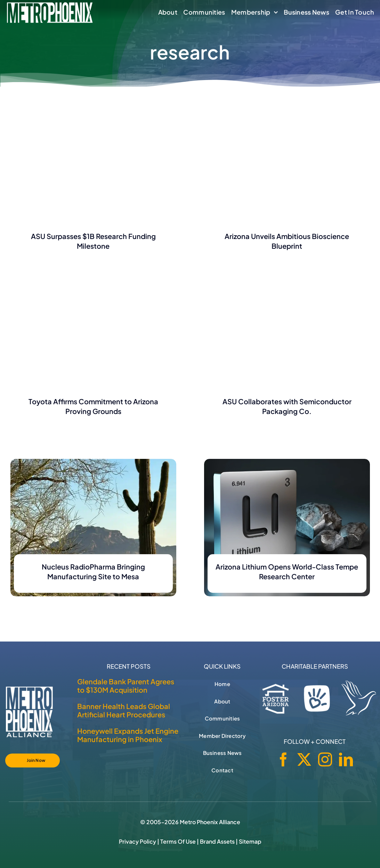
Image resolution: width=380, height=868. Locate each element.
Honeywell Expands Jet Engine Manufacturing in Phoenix (128, 735)
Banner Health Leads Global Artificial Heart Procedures (124, 710)
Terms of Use (178, 841)
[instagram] (325, 759)
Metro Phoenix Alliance (210, 822)
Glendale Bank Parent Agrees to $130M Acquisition (126, 686)
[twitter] (304, 759)
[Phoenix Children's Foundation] (317, 697)
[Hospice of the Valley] (359, 698)
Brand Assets (217, 841)
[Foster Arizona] (276, 697)
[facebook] (283, 759)
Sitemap (250, 841)
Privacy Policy (138, 841)
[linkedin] (346, 759)
